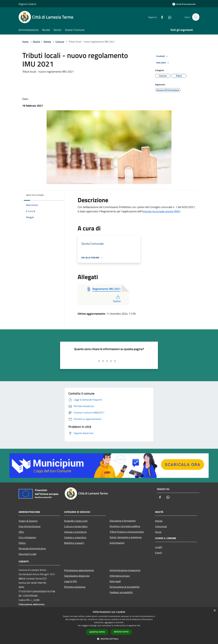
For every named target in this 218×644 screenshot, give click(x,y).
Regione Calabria (27, 4)
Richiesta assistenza (75, 587)
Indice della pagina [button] (35, 195)
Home (25, 42)
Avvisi (158, 532)
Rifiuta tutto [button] (121, 632)
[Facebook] (161, 17)
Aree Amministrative (30, 526)
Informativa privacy (120, 576)
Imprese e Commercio (75, 532)
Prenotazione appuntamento (79, 570)
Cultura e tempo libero (76, 526)
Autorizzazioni (117, 543)
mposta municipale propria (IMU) (162, 211)
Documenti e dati (28, 554)
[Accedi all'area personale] (184, 4)
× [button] (215, 611)
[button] (109, 639)
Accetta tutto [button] (97, 632)
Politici (22, 543)
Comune (60, 42)
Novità (36, 42)
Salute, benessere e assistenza (126, 537)
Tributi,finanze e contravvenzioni (127, 532)
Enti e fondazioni (27, 537)
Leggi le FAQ (71, 581)
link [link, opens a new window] (139, 626)
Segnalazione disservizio (77, 576)
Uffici (21, 532)
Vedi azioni (163, 63)
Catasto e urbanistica (75, 537)
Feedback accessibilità (121, 592)
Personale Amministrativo (32, 548)
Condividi (163, 56)
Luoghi (159, 547)
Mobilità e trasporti (74, 543)
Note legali (115, 581)
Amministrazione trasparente (125, 570)
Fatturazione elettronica (32, 604)
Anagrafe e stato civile (76, 521)
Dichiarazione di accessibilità (125, 587)
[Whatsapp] (168, 17)
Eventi (159, 553)
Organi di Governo (28, 521)
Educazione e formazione (123, 521)
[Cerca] (196, 17)
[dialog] (109, 626)
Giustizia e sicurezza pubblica (125, 526)
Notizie (47, 42)
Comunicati (161, 526)
